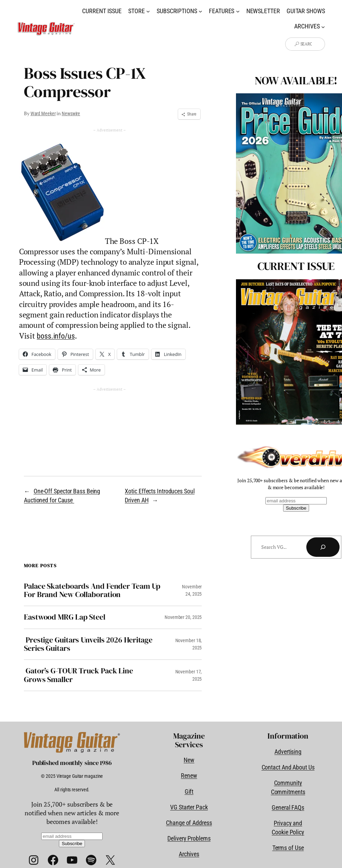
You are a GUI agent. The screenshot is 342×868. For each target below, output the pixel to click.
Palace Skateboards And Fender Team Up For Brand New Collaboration (92, 591)
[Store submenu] (148, 11)
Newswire (71, 113)
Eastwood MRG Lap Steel (65, 617)
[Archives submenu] (323, 27)
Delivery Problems (189, 838)
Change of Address (189, 823)
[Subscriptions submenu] (200, 11)
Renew (189, 776)
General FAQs (288, 807)
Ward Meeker (43, 113)
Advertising (288, 752)
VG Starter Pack (189, 807)
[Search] (323, 547)
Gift (189, 792)
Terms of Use (288, 848)
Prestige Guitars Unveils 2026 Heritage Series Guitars (88, 644)
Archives (189, 854)
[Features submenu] (238, 11)
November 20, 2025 (183, 617)
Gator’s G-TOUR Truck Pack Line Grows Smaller (78, 675)
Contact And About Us (288, 767)
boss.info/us (56, 336)
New (189, 760)
